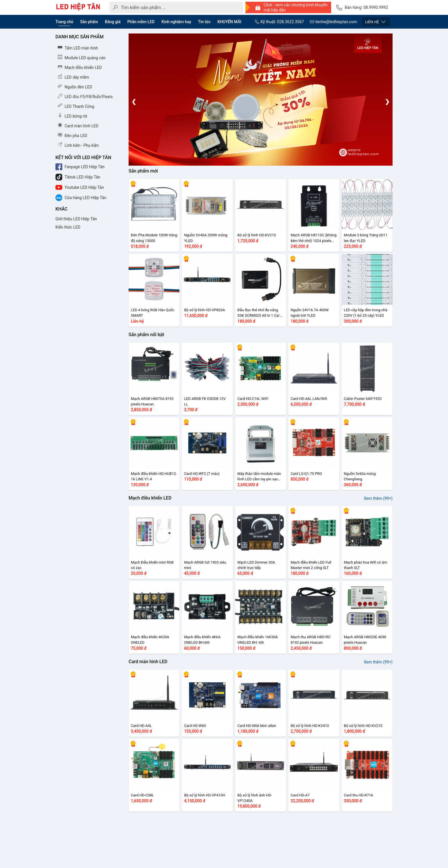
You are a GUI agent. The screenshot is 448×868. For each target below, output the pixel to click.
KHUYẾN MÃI (229, 22)
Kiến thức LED (68, 227)
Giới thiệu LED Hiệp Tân (76, 219)
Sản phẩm (89, 22)
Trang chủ (64, 22)
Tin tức (204, 22)
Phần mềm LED (141, 22)
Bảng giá (113, 22)
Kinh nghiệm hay (176, 22)
